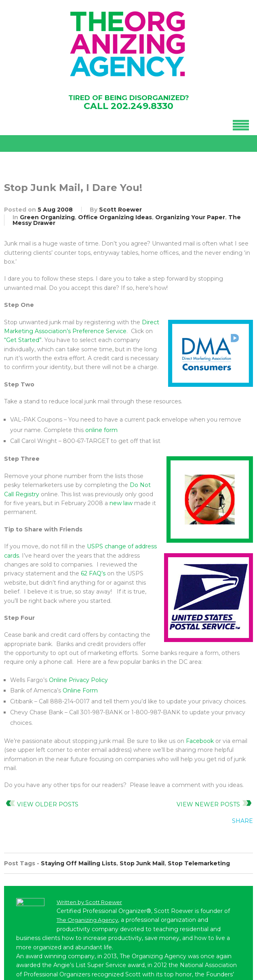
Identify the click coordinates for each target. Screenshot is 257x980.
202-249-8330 (48, 879)
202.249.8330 (142, 106)
